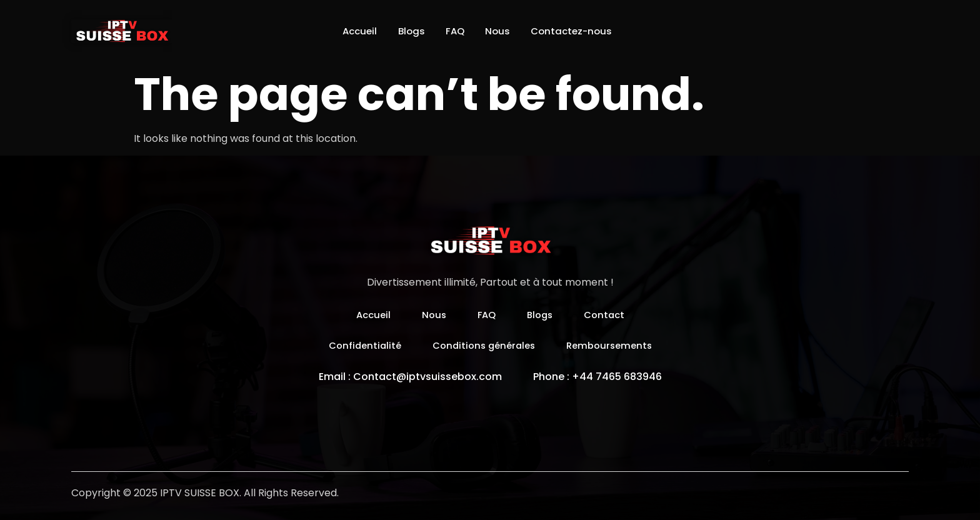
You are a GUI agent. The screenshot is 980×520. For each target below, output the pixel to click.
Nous (502, 31)
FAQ (454, 31)
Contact (608, 315)
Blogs (405, 31)
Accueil (348, 31)
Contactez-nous (582, 31)
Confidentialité (359, 345)
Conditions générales (483, 345)
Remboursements (614, 345)
